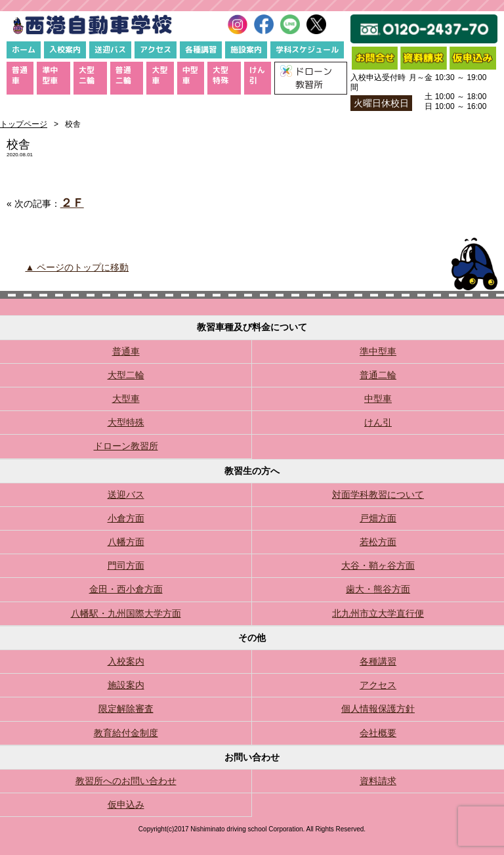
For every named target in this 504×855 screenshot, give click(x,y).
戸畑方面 (378, 518)
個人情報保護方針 (378, 709)
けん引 (257, 75)
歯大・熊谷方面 (378, 589)
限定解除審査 (126, 709)
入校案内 (65, 50)
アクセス (156, 50)
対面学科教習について (378, 494)
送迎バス (110, 50)
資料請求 (378, 781)
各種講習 (201, 50)
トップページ (24, 124)
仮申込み (126, 804)
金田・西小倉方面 (126, 589)
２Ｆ (72, 203)
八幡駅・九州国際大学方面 (126, 613)
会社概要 (378, 733)
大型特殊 (220, 75)
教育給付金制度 (126, 733)
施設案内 (246, 50)
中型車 (190, 75)
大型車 (159, 75)
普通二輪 (123, 75)
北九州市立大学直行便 (378, 613)
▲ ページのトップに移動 (77, 267)
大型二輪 (87, 75)
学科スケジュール (307, 50)
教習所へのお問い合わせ (126, 781)
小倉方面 (126, 518)
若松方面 (378, 542)
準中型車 (50, 75)
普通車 (20, 75)
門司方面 (126, 565)
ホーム (24, 50)
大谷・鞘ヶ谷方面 (378, 565)
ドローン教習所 (126, 446)
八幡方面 (126, 542)
